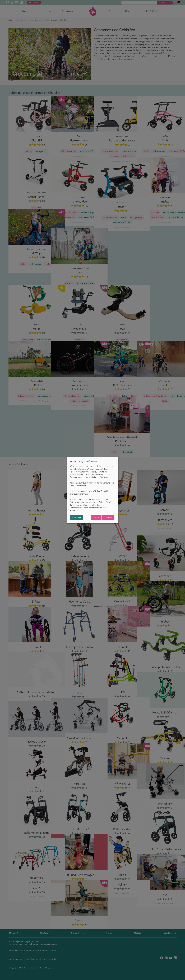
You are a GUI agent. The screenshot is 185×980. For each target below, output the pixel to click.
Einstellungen (77, 518)
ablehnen (96, 518)
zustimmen (108, 518)
